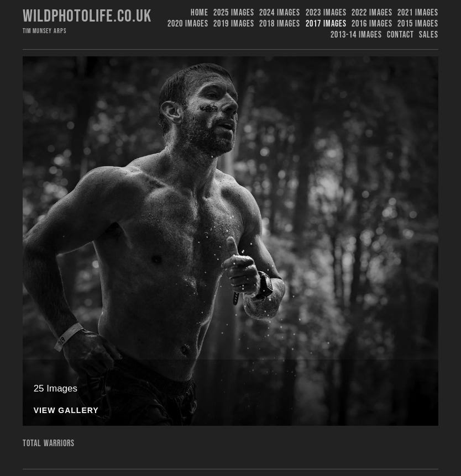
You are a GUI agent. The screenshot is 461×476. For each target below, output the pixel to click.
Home (200, 13)
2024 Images (280, 13)
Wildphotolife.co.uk (87, 16)
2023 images (326, 13)
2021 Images (418, 13)
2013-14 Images (356, 35)
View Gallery (66, 411)
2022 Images (372, 13)
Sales (429, 35)
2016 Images (372, 24)
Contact (400, 35)
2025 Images (234, 13)
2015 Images (418, 24)
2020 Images (188, 24)
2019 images (234, 24)
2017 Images (326, 24)
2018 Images (280, 24)
